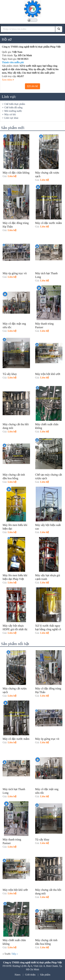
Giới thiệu (30, 975)
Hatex (18, 975)
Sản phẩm (45, 975)
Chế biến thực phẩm (15, 104)
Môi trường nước (13, 111)
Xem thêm (8, 80)
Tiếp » (14, 954)
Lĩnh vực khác (11, 118)
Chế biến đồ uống (13, 108)
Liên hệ (33, 86)
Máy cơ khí (10, 114)
